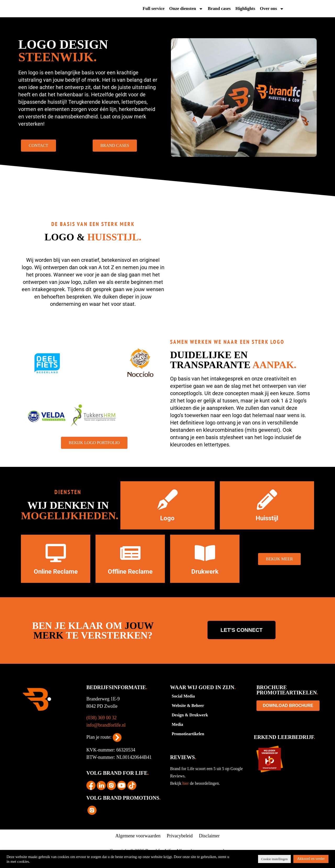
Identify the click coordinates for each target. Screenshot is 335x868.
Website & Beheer (188, 714)
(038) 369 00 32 (102, 726)
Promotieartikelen (188, 742)
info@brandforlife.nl (106, 733)
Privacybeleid (180, 844)
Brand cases (219, 10)
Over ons (272, 10)
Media (177, 732)
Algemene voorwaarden (138, 844)
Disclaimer (209, 844)
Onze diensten (186, 10)
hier (186, 791)
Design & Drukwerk (190, 723)
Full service (154, 10)
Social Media (183, 704)
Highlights (245, 10)
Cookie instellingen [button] (274, 859)
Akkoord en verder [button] (311, 859)
